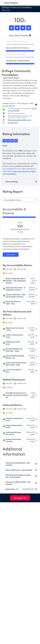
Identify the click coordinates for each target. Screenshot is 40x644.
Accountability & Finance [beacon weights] (12, 169)
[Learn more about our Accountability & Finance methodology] (11, 255)
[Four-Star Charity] (20, 35)
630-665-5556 (13, 123)
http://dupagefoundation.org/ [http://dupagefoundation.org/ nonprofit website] (19, 120)
